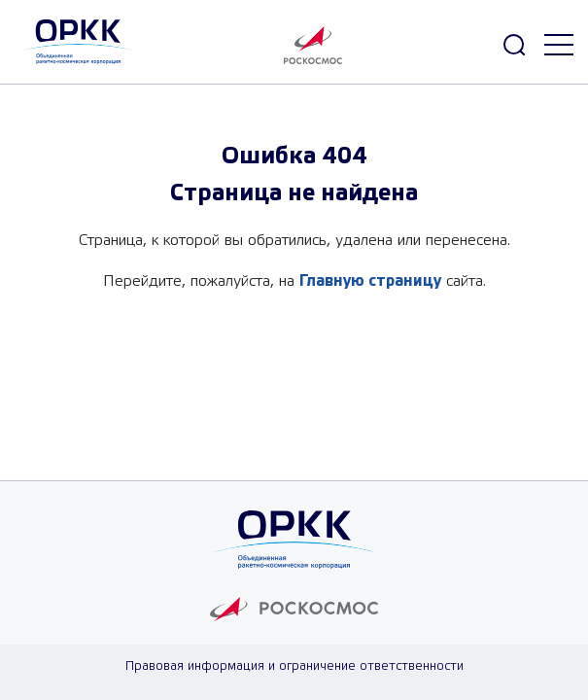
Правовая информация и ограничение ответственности (294, 666)
